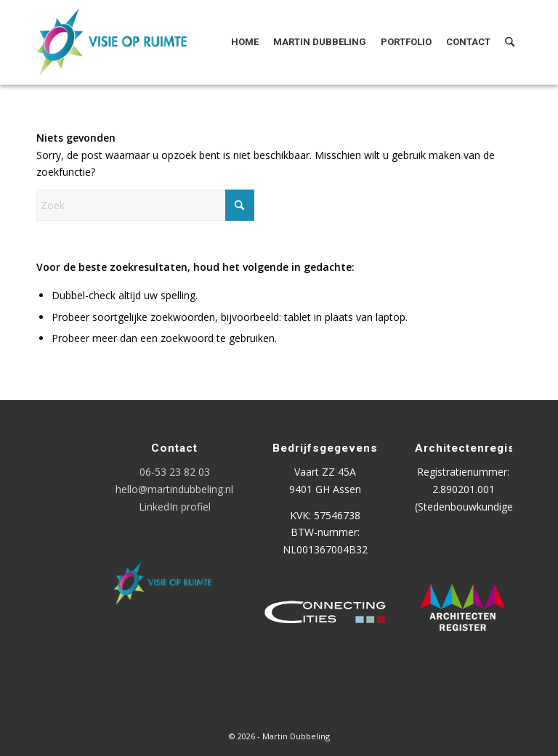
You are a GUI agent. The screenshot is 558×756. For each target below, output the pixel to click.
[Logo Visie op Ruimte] (130, 42)
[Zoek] (510, 42)
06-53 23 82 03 (175, 472)
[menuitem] (245, 42)
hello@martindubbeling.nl (174, 489)
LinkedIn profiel (175, 507)
